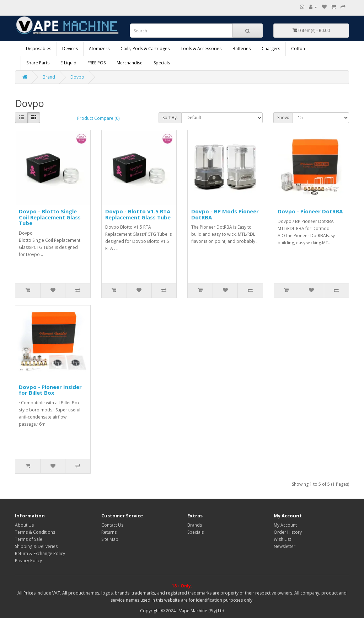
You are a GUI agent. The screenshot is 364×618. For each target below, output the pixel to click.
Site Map (110, 539)
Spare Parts (38, 63)
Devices (70, 49)
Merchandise (130, 63)
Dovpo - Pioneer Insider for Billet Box (50, 390)
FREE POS (97, 63)
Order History (288, 532)
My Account (285, 525)
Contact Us (112, 525)
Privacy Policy (28, 561)
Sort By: (170, 118)
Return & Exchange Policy (40, 553)
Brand (49, 77)
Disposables (39, 49)
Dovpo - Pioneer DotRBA (310, 211)
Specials (162, 63)
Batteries (242, 49)
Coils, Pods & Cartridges (145, 49)
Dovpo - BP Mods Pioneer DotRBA (225, 214)
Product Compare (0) (98, 118)
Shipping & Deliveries (36, 546)
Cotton (298, 49)
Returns (109, 532)
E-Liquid (68, 63)
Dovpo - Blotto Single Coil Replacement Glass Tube (50, 217)
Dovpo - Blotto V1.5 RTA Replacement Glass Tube (138, 214)
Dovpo (77, 77)
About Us (24, 525)
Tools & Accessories (201, 49)
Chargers (271, 49)
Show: (283, 118)
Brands (195, 525)
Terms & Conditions (35, 532)
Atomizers (99, 49)
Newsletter (285, 546)
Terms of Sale (29, 539)
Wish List (282, 539)
